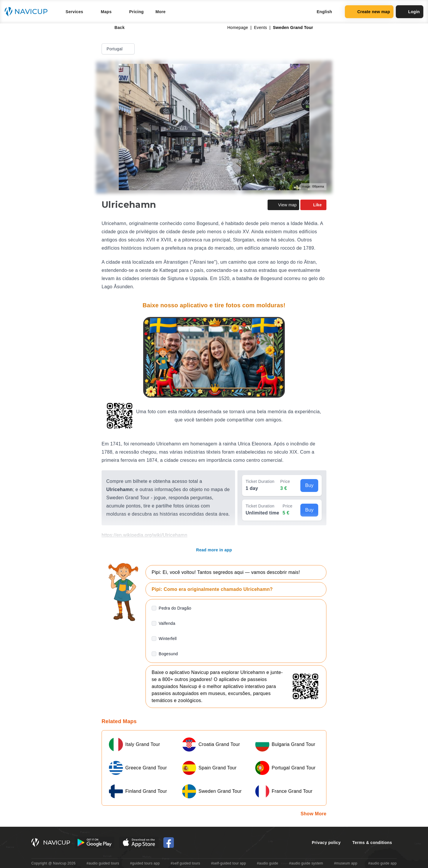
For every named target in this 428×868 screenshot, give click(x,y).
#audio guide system (306, 863)
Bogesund (168, 654)
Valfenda (167, 623)
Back (115, 28)
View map (283, 205)
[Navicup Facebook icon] (169, 843)
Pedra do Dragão (175, 608)
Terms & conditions (372, 843)
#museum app (346, 863)
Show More (314, 814)
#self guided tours (185, 863)
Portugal (119, 49)
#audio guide (268, 863)
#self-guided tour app (228, 863)
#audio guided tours (103, 863)
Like (313, 205)
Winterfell (168, 639)
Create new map (369, 12)
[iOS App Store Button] (139, 843)
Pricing (136, 12)
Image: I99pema (313, 187)
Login (410, 12)
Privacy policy (326, 843)
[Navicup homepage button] (28, 12)
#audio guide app (382, 863)
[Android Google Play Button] (95, 843)
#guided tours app (145, 863)
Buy (309, 485)
